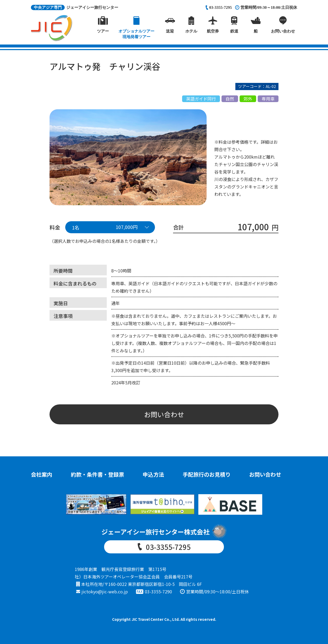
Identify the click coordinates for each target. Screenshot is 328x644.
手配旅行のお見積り (207, 474)
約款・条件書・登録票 (97, 474)
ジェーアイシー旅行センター (75, 7)
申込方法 (153, 474)
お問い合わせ (164, 414)
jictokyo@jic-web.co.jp (105, 591)
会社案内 (42, 474)
